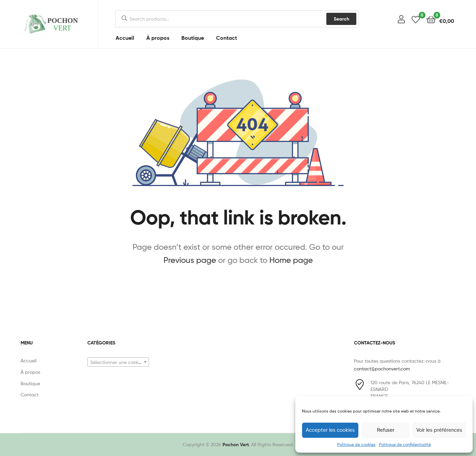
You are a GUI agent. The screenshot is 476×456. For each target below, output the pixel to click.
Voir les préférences (439, 430)
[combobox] (118, 362)
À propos (158, 38)
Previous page (190, 260)
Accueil (125, 38)
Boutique (193, 38)
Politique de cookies (356, 444)
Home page (291, 260)
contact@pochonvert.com (382, 369)
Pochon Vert (236, 445)
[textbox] (118, 362)
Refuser (386, 430)
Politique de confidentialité (405, 444)
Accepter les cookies (330, 430)
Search (341, 19)
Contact (227, 38)
